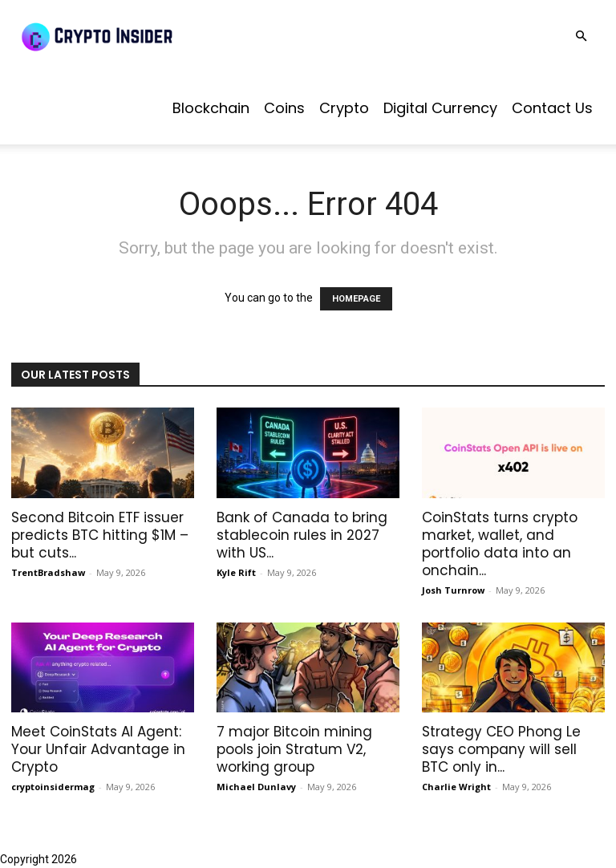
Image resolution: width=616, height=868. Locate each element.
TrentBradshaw (48, 572)
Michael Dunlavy (256, 787)
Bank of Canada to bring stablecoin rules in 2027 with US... (302, 535)
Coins (284, 108)
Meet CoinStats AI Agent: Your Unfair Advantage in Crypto (98, 749)
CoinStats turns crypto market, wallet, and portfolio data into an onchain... (500, 544)
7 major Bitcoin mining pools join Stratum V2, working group (294, 749)
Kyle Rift (236, 572)
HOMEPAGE (356, 299)
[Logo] (136, 36)
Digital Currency (440, 108)
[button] (581, 37)
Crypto (344, 108)
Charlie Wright (456, 787)
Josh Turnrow (453, 590)
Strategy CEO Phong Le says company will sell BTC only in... (501, 749)
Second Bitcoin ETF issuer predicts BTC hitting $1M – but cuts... (100, 535)
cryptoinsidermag (53, 787)
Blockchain (211, 108)
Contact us (552, 108)
